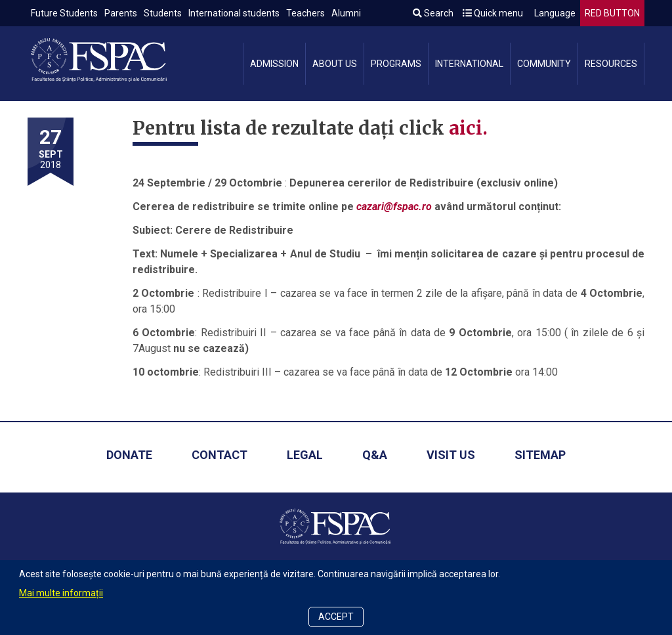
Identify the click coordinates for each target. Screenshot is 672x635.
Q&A (375, 455)
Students (163, 13)
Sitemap (540, 455)
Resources (611, 64)
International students (234, 13)
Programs (396, 64)
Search (433, 13)
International (469, 64)
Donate (129, 455)
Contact (220, 455)
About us (335, 64)
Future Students (64, 13)
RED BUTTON (612, 13)
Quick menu (493, 13)
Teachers (305, 13)
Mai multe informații (61, 593)
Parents (121, 13)
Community (544, 64)
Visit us (451, 455)
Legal (305, 455)
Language (554, 13)
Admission (274, 64)
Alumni (346, 13)
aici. (468, 128)
